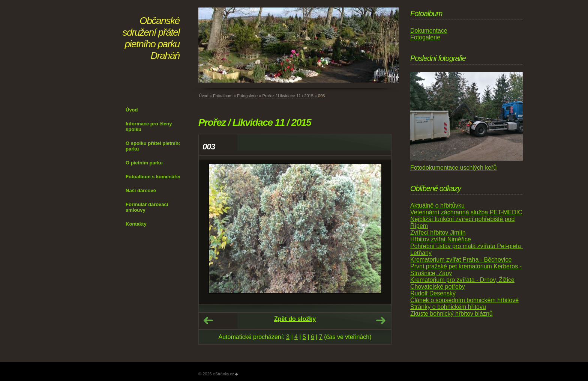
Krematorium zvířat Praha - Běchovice (461, 260)
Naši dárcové (141, 190)
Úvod (132, 110)
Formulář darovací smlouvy (147, 207)
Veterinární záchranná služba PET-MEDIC (466, 212)
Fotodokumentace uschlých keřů (453, 168)
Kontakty (136, 224)
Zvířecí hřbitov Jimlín (438, 233)
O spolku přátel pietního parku (154, 146)
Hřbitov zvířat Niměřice (441, 239)
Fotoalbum (223, 96)
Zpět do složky (295, 319)
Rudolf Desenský (433, 293)
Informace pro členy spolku (149, 126)
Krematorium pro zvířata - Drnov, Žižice (462, 280)
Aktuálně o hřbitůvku (437, 206)
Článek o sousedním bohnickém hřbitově (464, 300)
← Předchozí (208, 321)
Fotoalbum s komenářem (154, 177)
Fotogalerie (247, 96)
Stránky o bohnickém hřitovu (448, 307)
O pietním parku (144, 163)
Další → (381, 321)
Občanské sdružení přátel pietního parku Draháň (151, 38)
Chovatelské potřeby (438, 287)
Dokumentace (429, 31)
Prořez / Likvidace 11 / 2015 (288, 96)
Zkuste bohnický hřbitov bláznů (451, 314)
